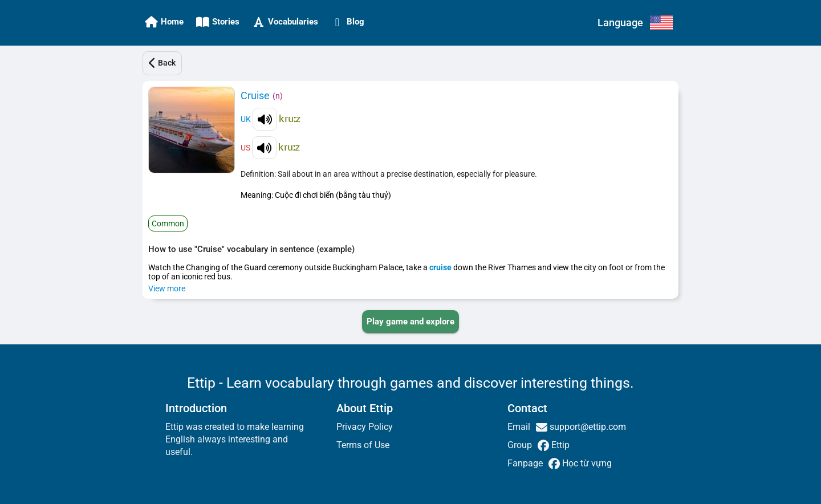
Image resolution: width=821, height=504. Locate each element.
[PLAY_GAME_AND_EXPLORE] (410, 322)
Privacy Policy (365, 427)
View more (167, 288)
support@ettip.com (587, 427)
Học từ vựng (586, 463)
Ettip (559, 445)
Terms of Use (363, 445)
